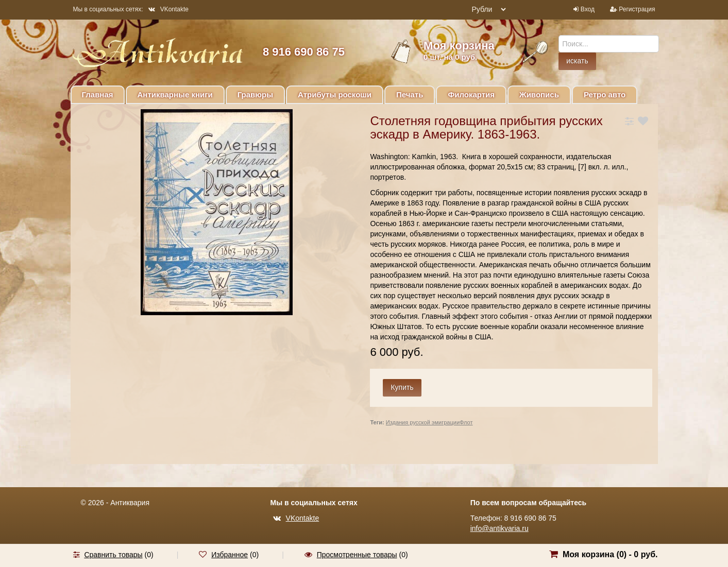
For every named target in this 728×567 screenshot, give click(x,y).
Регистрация (637, 9)
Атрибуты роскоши (335, 95)
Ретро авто (605, 95)
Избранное (230, 555)
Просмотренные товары (357, 555)
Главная (98, 95)
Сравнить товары (113, 555)
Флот (466, 422)
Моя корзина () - (610, 554)
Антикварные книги (175, 95)
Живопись (539, 95)
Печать (410, 95)
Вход (588, 9)
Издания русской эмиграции (423, 422)
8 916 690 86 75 (304, 52)
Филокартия (471, 95)
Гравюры (255, 95)
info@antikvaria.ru (500, 528)
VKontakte (168, 9)
